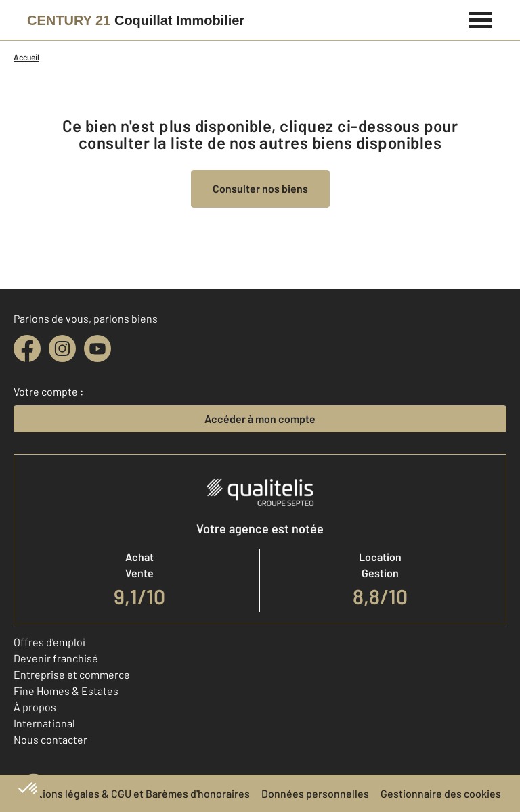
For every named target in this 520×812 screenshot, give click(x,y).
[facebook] (27, 348)
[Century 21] (136, 20)
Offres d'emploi (49, 642)
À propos (35, 707)
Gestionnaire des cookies (441, 793)
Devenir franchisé (56, 658)
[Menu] (481, 18)
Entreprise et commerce (72, 674)
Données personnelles (315, 793)
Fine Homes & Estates (66, 691)
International (44, 723)
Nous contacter (50, 739)
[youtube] (97, 348)
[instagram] (62, 348)
